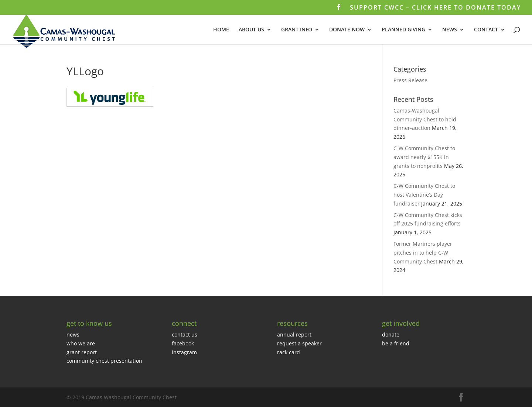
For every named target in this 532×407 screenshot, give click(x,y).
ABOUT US (251, 30)
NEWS (450, 30)
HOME (221, 30)
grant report (82, 352)
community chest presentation (104, 361)
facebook (183, 343)
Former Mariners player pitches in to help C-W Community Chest (423, 253)
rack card (289, 352)
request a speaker (299, 343)
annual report (294, 334)
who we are (81, 343)
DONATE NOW (347, 30)
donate (391, 334)
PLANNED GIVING (403, 30)
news (73, 334)
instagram (184, 352)
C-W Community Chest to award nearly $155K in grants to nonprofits (424, 157)
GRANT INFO (297, 30)
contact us (185, 334)
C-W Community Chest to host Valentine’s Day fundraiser (424, 195)
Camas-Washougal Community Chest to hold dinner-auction (425, 119)
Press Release (410, 80)
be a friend (396, 343)
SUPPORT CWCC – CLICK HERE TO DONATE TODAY (435, 8)
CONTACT (486, 30)
